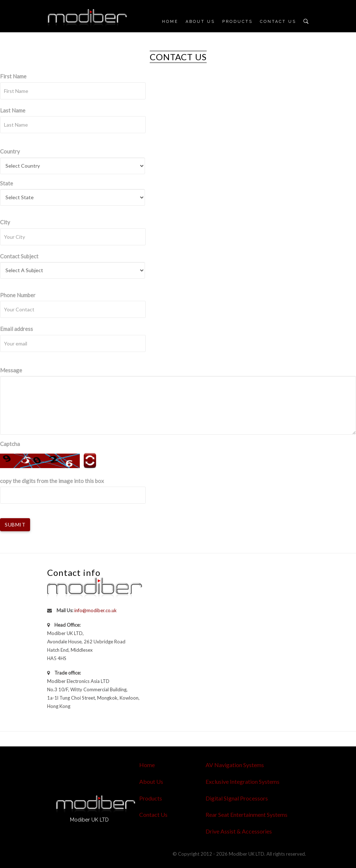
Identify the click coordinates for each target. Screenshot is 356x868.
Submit (15, 525)
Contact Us (278, 22)
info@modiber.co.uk (96, 610)
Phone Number (18, 295)
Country (10, 151)
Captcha (10, 444)
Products (237, 22)
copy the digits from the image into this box (52, 481)
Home (170, 22)
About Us (200, 22)
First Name (13, 76)
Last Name (13, 110)
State (7, 183)
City (5, 222)
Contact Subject (19, 256)
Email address (16, 329)
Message (11, 370)
